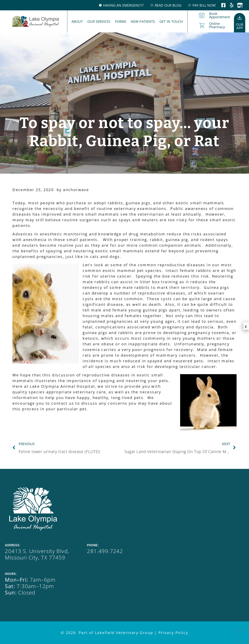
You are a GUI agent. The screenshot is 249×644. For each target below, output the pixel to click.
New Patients (143, 21)
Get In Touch (171, 21)
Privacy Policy (173, 633)
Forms (121, 21)
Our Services (99, 21)
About (77, 21)
